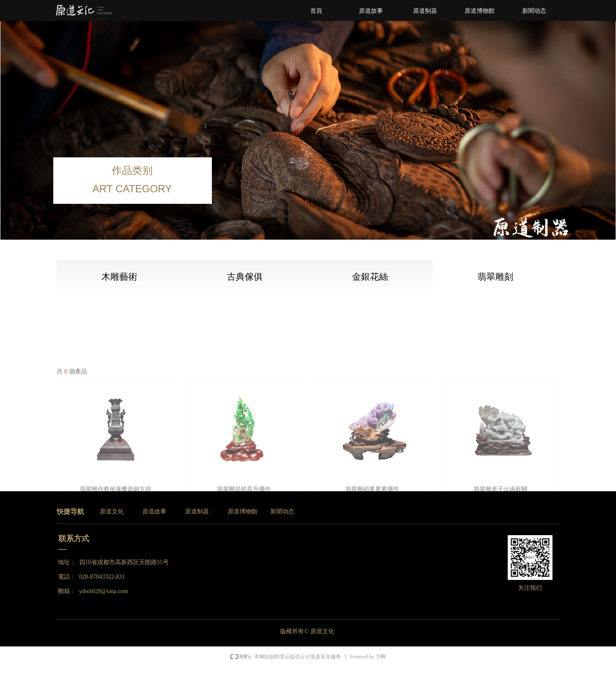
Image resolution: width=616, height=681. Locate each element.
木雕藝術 (119, 277)
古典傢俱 (245, 277)
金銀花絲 (370, 277)
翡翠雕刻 (495, 277)
